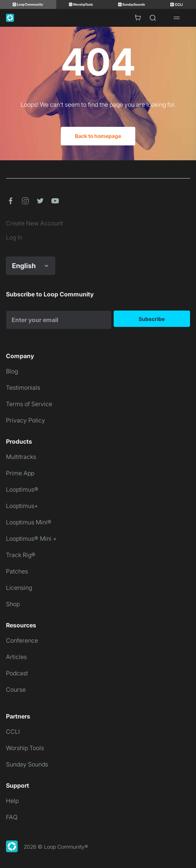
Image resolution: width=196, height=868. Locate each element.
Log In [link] (14, 237)
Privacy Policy (26, 420)
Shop (13, 604)
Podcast (17, 673)
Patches (17, 571)
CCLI (13, 732)
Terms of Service (29, 404)
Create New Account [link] (34, 223)
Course (16, 689)
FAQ (12, 817)
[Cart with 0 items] (138, 18)
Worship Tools (25, 748)
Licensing (19, 588)
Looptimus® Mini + (31, 539)
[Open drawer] (177, 18)
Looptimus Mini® (29, 522)
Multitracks (21, 457)
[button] (10, 201)
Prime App (20, 473)
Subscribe (152, 319)
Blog (12, 371)
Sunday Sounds (27, 764)
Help (12, 801)
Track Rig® (21, 555)
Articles (16, 657)
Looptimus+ (22, 506)
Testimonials (23, 388)
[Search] (153, 18)
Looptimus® (22, 489)
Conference (22, 640)
